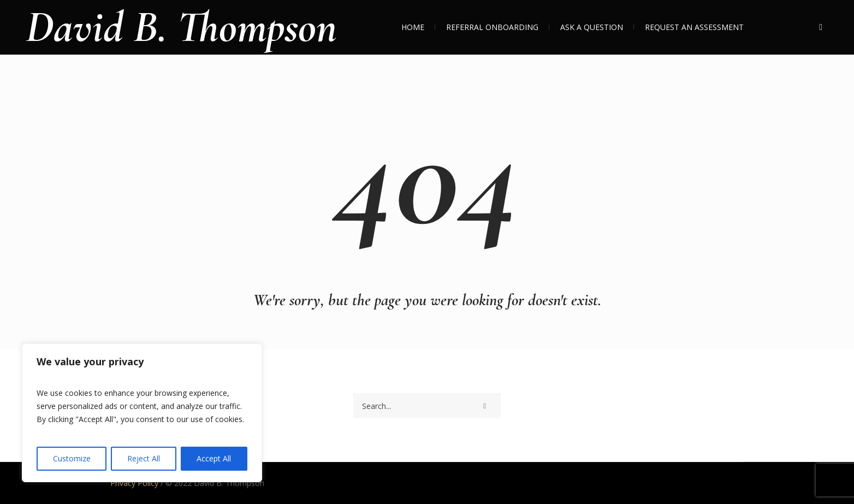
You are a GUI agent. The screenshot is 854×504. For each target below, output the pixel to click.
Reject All (144, 458)
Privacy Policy (134, 483)
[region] (142, 413)
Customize (72, 458)
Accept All (214, 458)
